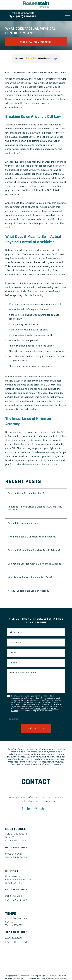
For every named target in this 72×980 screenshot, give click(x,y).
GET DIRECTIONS (16, 847)
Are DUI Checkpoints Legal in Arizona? (29, 591)
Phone (13, 663)
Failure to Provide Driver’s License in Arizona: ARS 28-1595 (35, 508)
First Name (16, 632)
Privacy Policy (40, 709)
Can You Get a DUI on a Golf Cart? (26, 493)
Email (13, 653)
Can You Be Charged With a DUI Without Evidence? (35, 564)
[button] (36, 58)
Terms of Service (52, 764)
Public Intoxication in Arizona (24, 523)
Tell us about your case (23, 673)
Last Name (16, 643)
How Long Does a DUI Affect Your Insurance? (32, 537)
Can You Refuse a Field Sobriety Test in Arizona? (34, 550)
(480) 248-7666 (14, 854)
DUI (64, 72)
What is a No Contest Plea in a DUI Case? (30, 577)
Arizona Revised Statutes (49, 72)
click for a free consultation (36, 42)
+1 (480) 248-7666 (25, 17)
